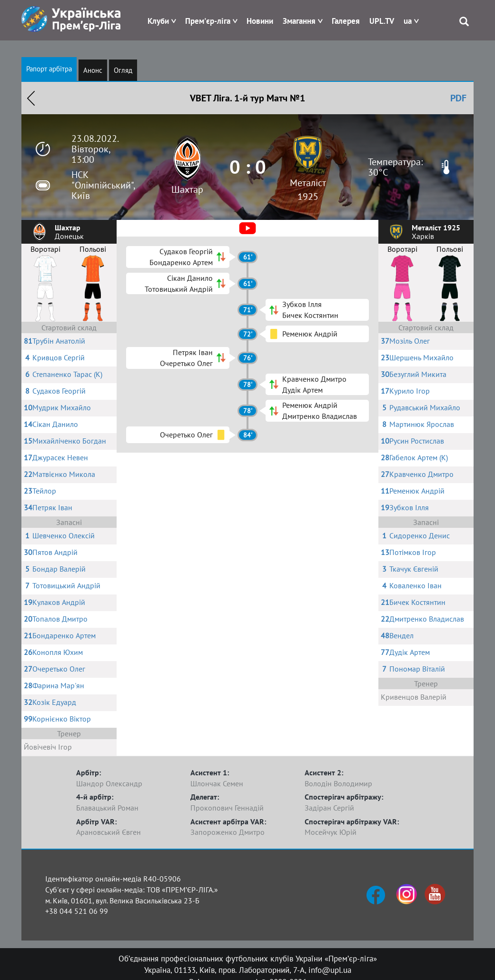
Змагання (299, 21)
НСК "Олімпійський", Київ (103, 185)
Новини (260, 21)
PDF (458, 98)
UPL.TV (382, 21)
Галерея (346, 21)
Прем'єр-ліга (208, 21)
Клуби (158, 21)
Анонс (93, 70)
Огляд (123, 70)
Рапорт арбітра (49, 69)
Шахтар (187, 189)
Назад (31, 98)
